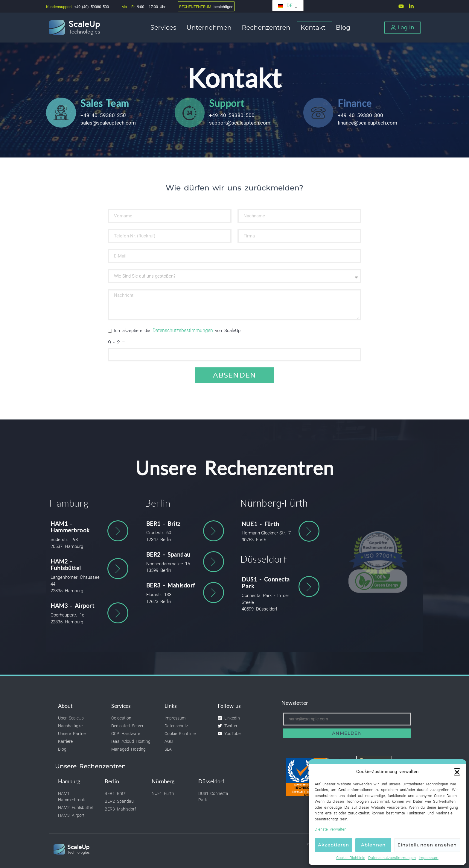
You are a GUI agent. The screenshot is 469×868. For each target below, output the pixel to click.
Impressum (429, 858)
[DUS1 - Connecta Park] (309, 587)
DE (285, 6)
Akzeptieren (334, 845)
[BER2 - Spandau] (214, 562)
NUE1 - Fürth (260, 524)
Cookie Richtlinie (351, 858)
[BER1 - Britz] (214, 531)
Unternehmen (210, 27)
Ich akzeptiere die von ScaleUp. (178, 331)
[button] (457, 772)
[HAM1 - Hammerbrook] (118, 531)
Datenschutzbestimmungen (392, 858)
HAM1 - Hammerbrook (70, 527)
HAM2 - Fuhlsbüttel (66, 565)
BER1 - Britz (163, 524)
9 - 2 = (117, 343)
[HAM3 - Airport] (118, 613)
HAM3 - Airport (72, 606)
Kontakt (315, 27)
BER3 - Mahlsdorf (171, 585)
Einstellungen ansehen (427, 845)
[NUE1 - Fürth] (309, 531)
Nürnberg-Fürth (274, 503)
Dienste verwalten (331, 829)
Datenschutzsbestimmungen (183, 330)
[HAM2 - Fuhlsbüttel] (118, 569)
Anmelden (347, 733)
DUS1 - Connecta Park (266, 583)
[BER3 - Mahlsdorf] (214, 593)
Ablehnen (373, 845)
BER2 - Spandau (168, 554)
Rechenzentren (267, 27)
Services (165, 27)
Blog (343, 27)
